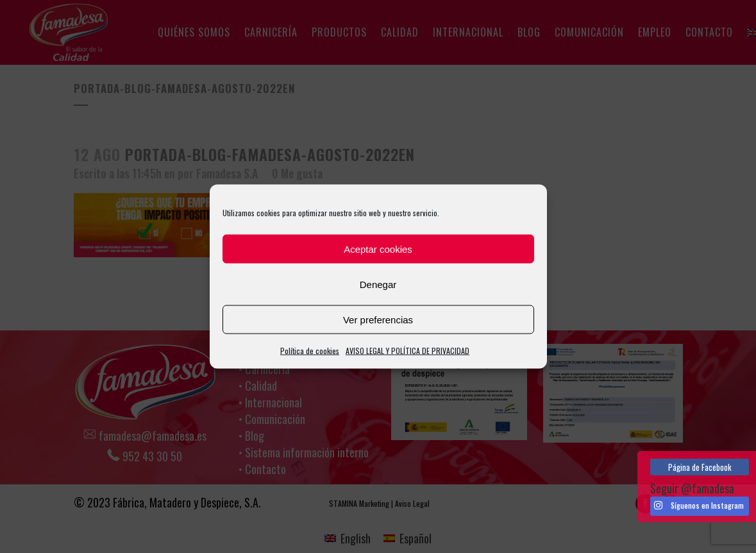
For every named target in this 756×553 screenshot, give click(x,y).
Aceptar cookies (378, 249)
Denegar (378, 284)
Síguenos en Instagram (699, 506)
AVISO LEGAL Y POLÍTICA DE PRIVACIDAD (407, 351)
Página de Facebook (700, 467)
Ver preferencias (378, 319)
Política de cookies (310, 351)
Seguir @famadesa (692, 488)
